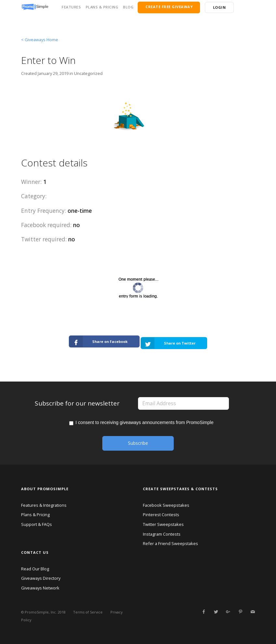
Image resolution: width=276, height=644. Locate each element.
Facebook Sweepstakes (166, 505)
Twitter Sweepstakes (163, 524)
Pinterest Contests (161, 515)
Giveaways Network (40, 588)
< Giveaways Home (40, 40)
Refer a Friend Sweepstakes (170, 543)
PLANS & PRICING (102, 7)
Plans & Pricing (35, 515)
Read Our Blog (35, 568)
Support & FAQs (37, 524)
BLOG (128, 7)
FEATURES (71, 7)
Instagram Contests (162, 534)
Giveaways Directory (41, 578)
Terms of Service (88, 612)
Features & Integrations (44, 505)
